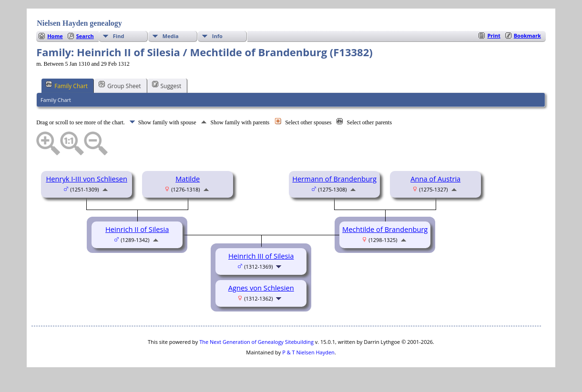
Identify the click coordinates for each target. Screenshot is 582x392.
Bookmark (527, 35)
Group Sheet (120, 85)
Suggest (167, 85)
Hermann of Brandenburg (334, 179)
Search (85, 36)
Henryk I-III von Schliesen (87, 179)
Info (217, 36)
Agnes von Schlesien (261, 288)
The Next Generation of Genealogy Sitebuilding (256, 342)
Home (55, 36)
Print (494, 35)
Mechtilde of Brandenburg (385, 229)
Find (119, 36)
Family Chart (67, 85)
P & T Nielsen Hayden (308, 352)
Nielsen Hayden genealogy (79, 23)
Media (171, 36)
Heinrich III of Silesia (261, 256)
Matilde (188, 179)
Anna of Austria (435, 179)
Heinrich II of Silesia (137, 229)
